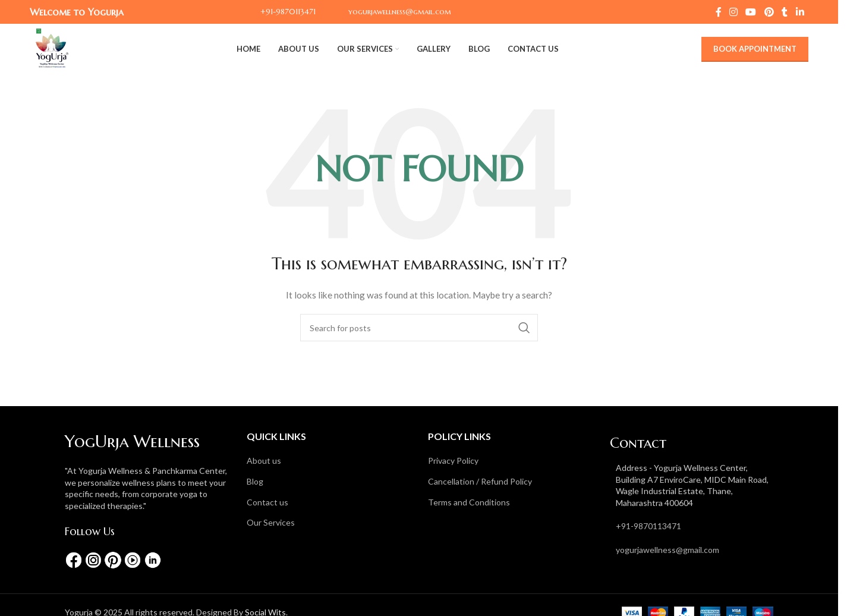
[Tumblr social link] (785, 12)
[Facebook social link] (719, 12)
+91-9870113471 (648, 526)
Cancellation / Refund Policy (480, 481)
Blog (255, 481)
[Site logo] (52, 48)
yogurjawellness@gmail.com (667, 550)
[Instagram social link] (734, 12)
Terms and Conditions (469, 502)
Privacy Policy (453, 461)
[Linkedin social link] (800, 12)
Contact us (267, 502)
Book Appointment (755, 49)
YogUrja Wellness (132, 441)
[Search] (419, 328)
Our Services (271, 522)
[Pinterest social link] (769, 12)
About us (264, 461)
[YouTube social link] (751, 12)
